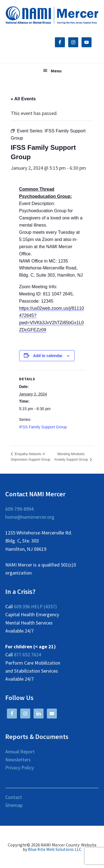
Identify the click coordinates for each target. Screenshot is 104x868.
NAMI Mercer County (52, 15)
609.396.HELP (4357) (35, 606)
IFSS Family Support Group (43, 427)
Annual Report (20, 752)
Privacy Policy (20, 768)
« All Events (23, 99)
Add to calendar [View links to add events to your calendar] (48, 356)
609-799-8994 (19, 509)
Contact (14, 797)
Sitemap (14, 805)
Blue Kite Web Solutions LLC (55, 849)
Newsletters (18, 760)
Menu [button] (56, 71)
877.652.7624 (27, 655)
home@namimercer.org (30, 517)
